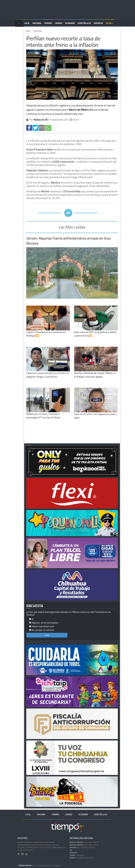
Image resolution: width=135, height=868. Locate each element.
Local (27, 23)
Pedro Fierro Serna (84, 845)
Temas (20, 30)
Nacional (37, 23)
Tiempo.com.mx (25, 865)
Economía (70, 23)
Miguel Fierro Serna (84, 842)
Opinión (48, 23)
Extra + (110, 23)
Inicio (28, 31)
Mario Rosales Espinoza (82, 847)
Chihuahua (77, 855)
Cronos (59, 23)
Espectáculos (84, 23)
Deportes (98, 23)
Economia (38, 31)
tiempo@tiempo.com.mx (82, 858)
